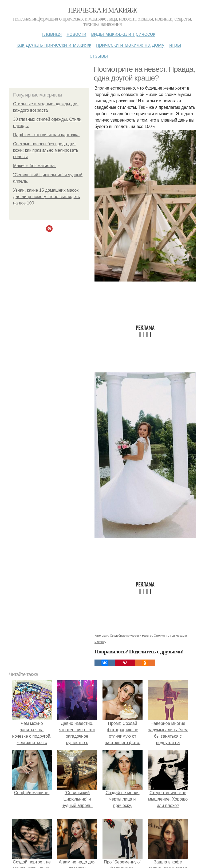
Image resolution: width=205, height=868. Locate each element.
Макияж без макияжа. (34, 166)
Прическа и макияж (103, 10)
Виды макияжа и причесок (123, 34)
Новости (76, 34)
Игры (175, 45)
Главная (52, 34)
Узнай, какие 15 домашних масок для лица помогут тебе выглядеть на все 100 (47, 197)
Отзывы (99, 56)
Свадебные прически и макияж (131, 636)
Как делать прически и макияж (54, 45)
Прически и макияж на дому (130, 45)
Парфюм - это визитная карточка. (46, 135)
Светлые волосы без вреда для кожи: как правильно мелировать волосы (46, 150)
